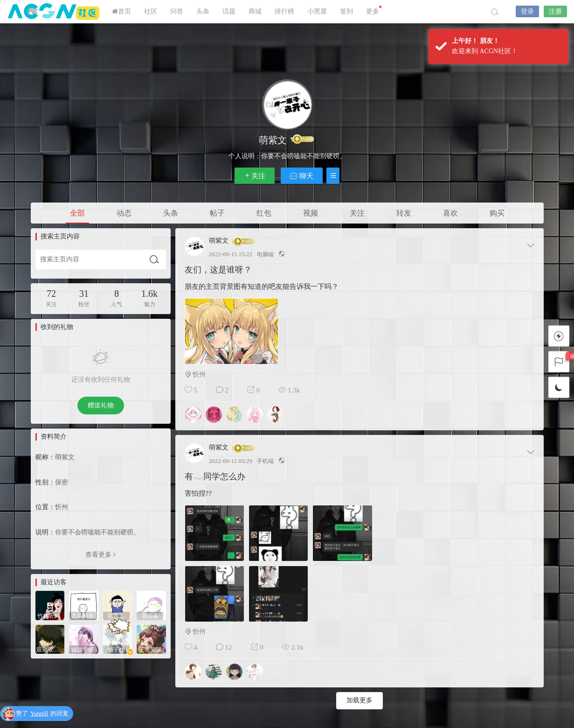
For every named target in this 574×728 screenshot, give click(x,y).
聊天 (302, 176)
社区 (151, 11)
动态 (124, 213)
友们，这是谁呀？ (218, 270)
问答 (177, 11)
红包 (264, 213)
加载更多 (360, 700)
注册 (555, 11)
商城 (255, 11)
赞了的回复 (42, 714)
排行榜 (284, 11)
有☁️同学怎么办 (215, 476)
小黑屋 (317, 11)
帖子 (217, 213)
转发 (404, 213)
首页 (121, 11)
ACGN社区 (54, 12)
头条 (203, 11)
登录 (527, 11)
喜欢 (450, 213)
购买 (497, 213)
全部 (77, 213)
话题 (229, 11)
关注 (255, 176)
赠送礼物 (101, 405)
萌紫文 (219, 241)
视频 (311, 213)
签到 (346, 11)
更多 (374, 10)
